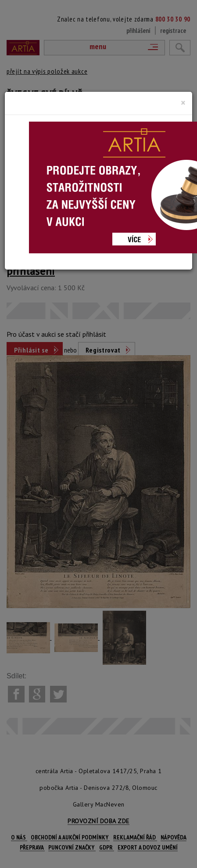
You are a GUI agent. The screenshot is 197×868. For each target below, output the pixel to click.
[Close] (183, 103)
